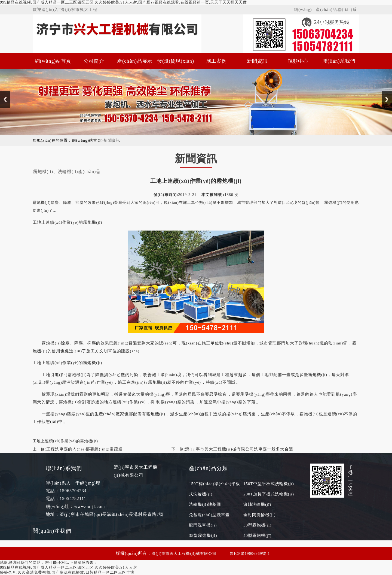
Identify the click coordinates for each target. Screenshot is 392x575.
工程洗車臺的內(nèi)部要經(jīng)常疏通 (85, 449)
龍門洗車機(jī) (203, 525)
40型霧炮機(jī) (257, 535)
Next (387, 99)
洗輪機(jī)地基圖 (205, 504)
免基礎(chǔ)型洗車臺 (209, 515)
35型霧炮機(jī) (203, 535)
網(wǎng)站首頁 (303, 11)
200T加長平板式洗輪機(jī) (269, 494)
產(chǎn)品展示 (326, 11)
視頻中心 (298, 61)
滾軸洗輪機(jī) (257, 504)
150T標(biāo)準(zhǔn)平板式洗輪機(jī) (215, 489)
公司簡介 (94, 61)
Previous (5, 99)
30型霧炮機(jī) (257, 525)
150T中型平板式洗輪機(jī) (269, 484)
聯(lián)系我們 (347, 11)
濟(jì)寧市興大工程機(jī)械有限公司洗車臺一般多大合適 (239, 449)
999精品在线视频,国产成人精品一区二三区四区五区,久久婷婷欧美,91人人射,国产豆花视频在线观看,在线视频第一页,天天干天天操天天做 (123, 2)
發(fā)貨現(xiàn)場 (176, 64)
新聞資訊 (257, 61)
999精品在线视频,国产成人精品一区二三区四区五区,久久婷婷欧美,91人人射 (69, 568)
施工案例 (216, 61)
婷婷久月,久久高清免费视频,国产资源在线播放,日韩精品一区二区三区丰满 (67, 572)
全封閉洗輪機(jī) (259, 515)
